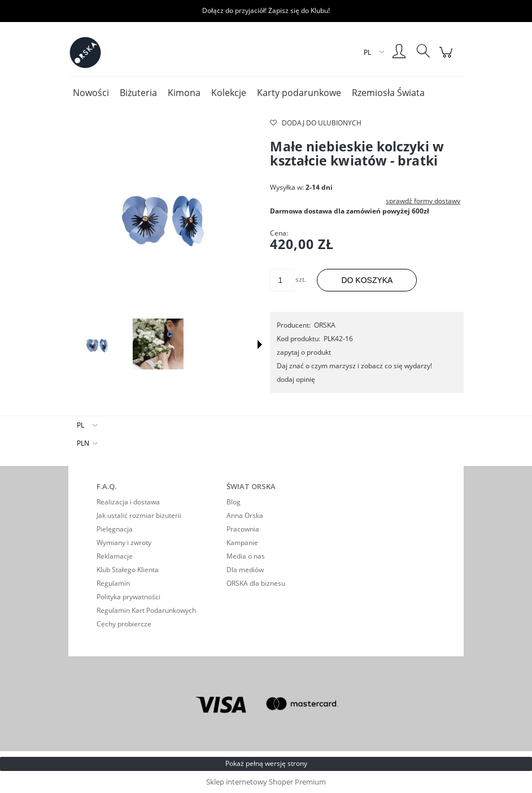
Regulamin (113, 583)
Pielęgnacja (115, 529)
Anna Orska (245, 515)
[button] (260, 345)
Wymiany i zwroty (124, 543)
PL (80, 425)
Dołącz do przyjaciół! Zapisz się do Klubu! (266, 10)
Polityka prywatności (128, 597)
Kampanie (242, 543)
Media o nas (246, 556)
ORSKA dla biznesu (256, 583)
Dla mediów (245, 570)
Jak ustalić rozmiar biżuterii (139, 515)
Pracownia (243, 529)
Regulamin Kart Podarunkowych (146, 610)
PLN (83, 443)
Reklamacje (115, 556)
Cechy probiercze (124, 624)
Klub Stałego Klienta (128, 570)
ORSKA (325, 325)
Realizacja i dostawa (128, 502)
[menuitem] (91, 93)
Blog (234, 502)
